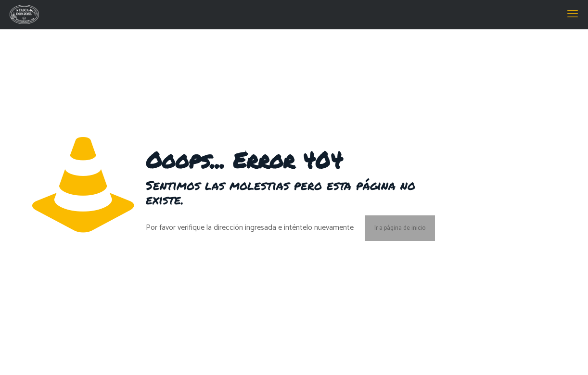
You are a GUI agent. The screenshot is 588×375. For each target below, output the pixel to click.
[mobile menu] (573, 14)
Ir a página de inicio (400, 228)
